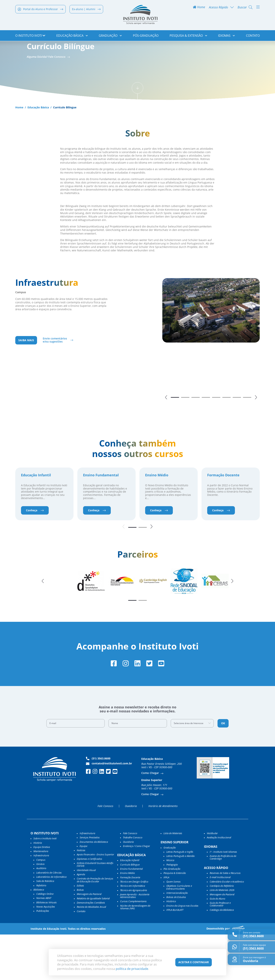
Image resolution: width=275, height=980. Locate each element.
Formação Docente (223, 519)
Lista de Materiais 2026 (222, 936)
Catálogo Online (45, 939)
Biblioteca (39, 935)
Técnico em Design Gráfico (134, 927)
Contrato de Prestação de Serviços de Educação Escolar (95, 926)
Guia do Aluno (217, 944)
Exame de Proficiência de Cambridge (223, 903)
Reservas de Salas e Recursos (225, 918)
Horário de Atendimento (163, 852)
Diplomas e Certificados (89, 904)
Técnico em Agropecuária (133, 936)
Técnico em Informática (133, 931)
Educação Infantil (36, 519)
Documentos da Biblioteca (94, 887)
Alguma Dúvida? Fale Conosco (47, 99)
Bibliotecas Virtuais (47, 948)
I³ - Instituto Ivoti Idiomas (223, 897)
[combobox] (192, 769)
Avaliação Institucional (219, 883)
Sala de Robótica (45, 927)
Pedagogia (172, 910)
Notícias (81, 896)
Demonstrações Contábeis (91, 948)
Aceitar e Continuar (194, 962)
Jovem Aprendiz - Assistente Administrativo (135, 941)
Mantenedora (41, 897)
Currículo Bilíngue (130, 910)
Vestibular (212, 879)
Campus (41, 905)
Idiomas (226, 36)
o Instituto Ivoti (30, 36)
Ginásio (40, 909)
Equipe (83, 891)
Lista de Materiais (173, 879)
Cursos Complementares (133, 947)
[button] (166, 440)
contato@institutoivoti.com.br (109, 809)
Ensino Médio (157, 519)
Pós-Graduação (146, 36)
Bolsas (80, 935)
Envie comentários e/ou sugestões (55, 383)
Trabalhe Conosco (133, 883)
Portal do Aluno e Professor (40, 10)
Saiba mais (26, 383)
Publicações (43, 956)
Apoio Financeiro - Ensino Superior (95, 900)
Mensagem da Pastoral (89, 940)
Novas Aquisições (46, 952)
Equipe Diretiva (42, 892)
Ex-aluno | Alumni (86, 10)
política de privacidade (132, 969)
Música (170, 906)
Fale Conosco (105, 852)
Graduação (110, 36)
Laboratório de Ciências (49, 918)
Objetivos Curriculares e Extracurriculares (179, 933)
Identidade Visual (86, 916)
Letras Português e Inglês (180, 897)
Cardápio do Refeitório (222, 931)
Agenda (81, 920)
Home (199, 8)
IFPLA (166, 923)
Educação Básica (72, 36)
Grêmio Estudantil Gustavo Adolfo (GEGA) (95, 910)
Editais (80, 931)
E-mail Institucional (220, 923)
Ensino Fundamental (101, 519)
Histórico (171, 947)
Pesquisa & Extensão (188, 36)
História (38, 888)
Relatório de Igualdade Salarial (93, 944)
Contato (253, 36)
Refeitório (41, 931)
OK (223, 769)
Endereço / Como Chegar (136, 891)
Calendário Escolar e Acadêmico (227, 927)
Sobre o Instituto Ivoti (45, 884)
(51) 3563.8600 (98, 804)
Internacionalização (177, 938)
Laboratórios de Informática (51, 922)
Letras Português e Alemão (180, 902)
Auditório (41, 914)
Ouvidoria (131, 852)
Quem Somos (173, 927)
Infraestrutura (87, 879)
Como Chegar (150, 819)
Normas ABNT (44, 944)
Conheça (35, 554)
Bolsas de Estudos (176, 943)
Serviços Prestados (90, 883)
